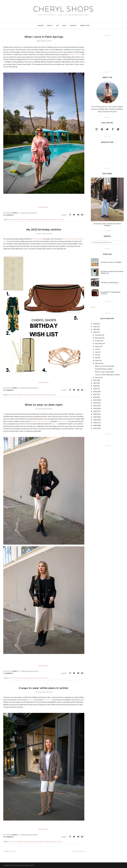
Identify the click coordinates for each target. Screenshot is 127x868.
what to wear (58, 220)
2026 (95, 324)
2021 (95, 383)
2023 (95, 332)
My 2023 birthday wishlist (44, 230)
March (97, 360)
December (99, 335)
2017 (95, 394)
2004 (95, 425)
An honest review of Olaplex (111, 262)
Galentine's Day (63, 421)
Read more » (44, 207)
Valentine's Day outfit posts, (40, 421)
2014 (95, 397)
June (97, 352)
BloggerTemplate (29, 865)
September (99, 343)
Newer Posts (10, 851)
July (96, 349)
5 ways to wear (16, 842)
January (98, 377)
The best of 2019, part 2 (110, 282)
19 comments (9, 837)
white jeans (45, 842)
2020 (95, 386)
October (98, 341)
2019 (95, 389)
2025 (95, 327)
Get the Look (48, 700)
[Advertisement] (107, 54)
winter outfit (56, 842)
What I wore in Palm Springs (44, 37)
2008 (95, 414)
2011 (95, 406)
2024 (95, 329)
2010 (95, 408)
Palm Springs (45, 220)
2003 (95, 428)
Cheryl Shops (63, 9)
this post (31, 700)
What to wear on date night (44, 405)
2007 (95, 417)
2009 (95, 411)
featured (21, 220)
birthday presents (17, 395)
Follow (93, 307)
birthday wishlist (38, 239)
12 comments (9, 215)
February (98, 363)
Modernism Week (75, 54)
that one (55, 424)
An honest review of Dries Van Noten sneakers (107, 225)
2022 (95, 380)
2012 (95, 403)
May (96, 355)
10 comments (9, 390)
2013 (95, 400)
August (98, 346)
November (99, 338)
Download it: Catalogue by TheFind (110, 293)
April (97, 358)
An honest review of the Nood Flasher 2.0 (112, 272)
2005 (95, 423)
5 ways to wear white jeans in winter (44, 688)
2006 (95, 420)
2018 (95, 391)
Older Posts (78, 851)
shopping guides (49, 395)
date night (14, 678)
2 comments (8, 673)
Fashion (13, 220)
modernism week (32, 220)
